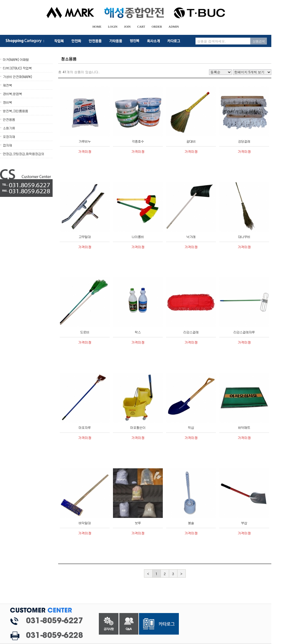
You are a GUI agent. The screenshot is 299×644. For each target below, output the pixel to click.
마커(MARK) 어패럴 (16, 59)
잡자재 (7, 145)
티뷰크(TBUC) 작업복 (17, 68)
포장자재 (9, 136)
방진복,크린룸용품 (15, 111)
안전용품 (9, 119)
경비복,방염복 (12, 94)
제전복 (7, 85)
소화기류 (9, 128)
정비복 (7, 102)
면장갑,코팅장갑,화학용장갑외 (23, 154)
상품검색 (259, 41)
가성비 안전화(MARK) (17, 76)
